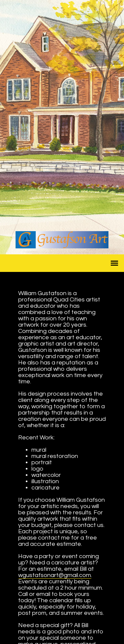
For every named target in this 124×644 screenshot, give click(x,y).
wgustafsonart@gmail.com (55, 575)
